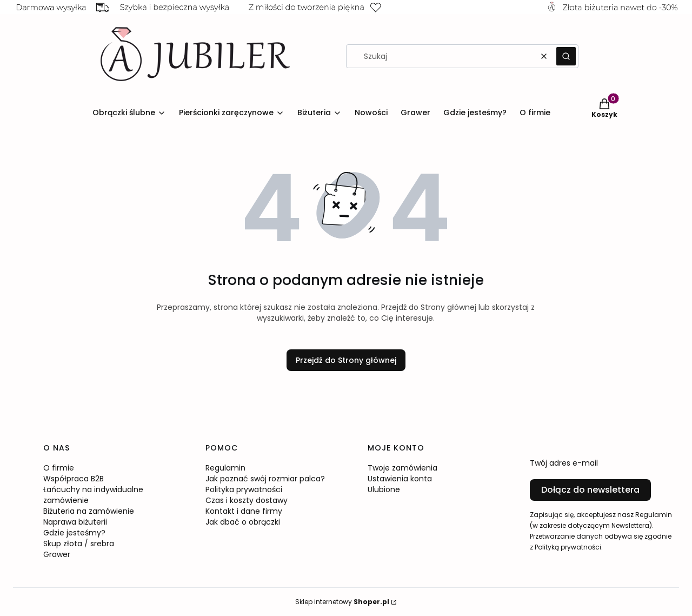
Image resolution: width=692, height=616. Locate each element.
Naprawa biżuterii (75, 522)
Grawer (57, 554)
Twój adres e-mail (564, 463)
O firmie (59, 468)
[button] (566, 56)
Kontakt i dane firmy (244, 511)
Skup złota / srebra (79, 544)
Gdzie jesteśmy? (74, 533)
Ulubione (384, 489)
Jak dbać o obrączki (243, 522)
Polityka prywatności (244, 489)
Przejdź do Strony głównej (346, 360)
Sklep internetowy (342, 602)
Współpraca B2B (74, 479)
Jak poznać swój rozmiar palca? (265, 479)
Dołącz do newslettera (590, 490)
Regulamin (225, 468)
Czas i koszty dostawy (247, 500)
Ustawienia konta (400, 479)
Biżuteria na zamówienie (89, 511)
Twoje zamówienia (402, 468)
